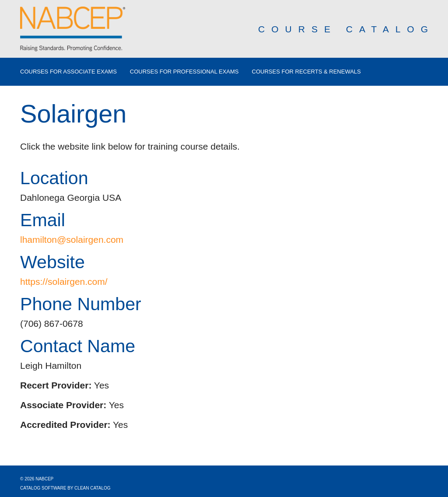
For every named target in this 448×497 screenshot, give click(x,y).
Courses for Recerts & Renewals (306, 72)
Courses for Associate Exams (68, 72)
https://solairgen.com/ (64, 282)
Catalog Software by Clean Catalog (65, 488)
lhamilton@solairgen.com (72, 240)
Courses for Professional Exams (184, 72)
